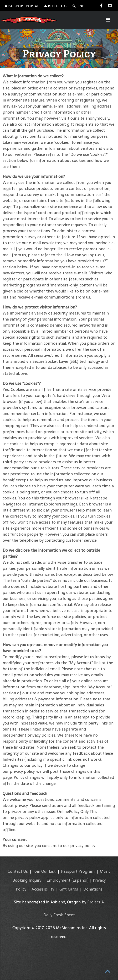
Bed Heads (56, 6)
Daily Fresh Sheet (59, 915)
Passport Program (78, 871)
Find (79, 6)
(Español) (80, 880)
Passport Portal (22, 6)
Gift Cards (69, 889)
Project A (96, 902)
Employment (58, 880)
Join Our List (44, 871)
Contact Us (18, 871)
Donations (93, 889)
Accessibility (43, 889)
